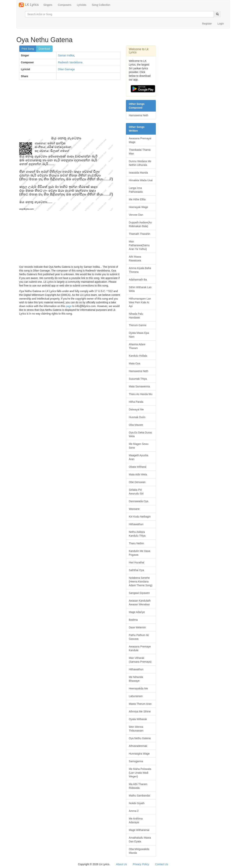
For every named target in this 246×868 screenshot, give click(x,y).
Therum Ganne (138, 325)
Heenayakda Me (138, 688)
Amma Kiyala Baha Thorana (140, 270)
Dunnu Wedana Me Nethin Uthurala (140, 163)
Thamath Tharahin (140, 234)
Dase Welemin (137, 627)
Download (44, 49)
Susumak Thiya (138, 379)
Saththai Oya (136, 570)
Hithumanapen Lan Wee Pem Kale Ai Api (140, 302)
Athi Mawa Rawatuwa (135, 259)
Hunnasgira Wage (139, 754)
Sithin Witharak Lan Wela (140, 289)
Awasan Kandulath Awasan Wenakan (140, 603)
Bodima (133, 620)
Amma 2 (134, 811)
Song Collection (101, 5)
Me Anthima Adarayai (136, 820)
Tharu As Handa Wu (141, 394)
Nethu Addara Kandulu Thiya (137, 534)
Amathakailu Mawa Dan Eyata (140, 840)
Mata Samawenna (139, 386)
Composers (65, 5)
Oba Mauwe (136, 425)
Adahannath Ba (138, 280)
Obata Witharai (138, 467)
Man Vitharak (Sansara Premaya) (140, 660)
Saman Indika (66, 55)
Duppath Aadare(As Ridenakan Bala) (140, 224)
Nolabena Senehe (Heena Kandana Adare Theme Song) (141, 582)
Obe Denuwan (137, 482)
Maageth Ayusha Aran (139, 457)
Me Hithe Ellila (137, 199)
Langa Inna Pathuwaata (136, 190)
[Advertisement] (70, 110)
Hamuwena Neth (139, 115)
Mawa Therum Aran (140, 704)
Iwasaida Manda (138, 173)
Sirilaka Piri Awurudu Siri (136, 492)
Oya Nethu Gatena (140, 738)
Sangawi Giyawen (139, 593)
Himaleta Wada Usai (141, 180)
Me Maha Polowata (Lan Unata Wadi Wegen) (140, 773)
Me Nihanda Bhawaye (136, 679)
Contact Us (162, 864)
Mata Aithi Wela (138, 474)
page (69, 306)
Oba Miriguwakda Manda (139, 851)
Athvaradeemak (138, 746)
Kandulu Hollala (138, 356)
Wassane (134, 509)
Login (221, 24)
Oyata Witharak (138, 719)
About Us (121, 864)
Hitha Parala (136, 402)
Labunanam (136, 696)
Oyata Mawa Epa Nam (139, 335)
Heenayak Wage (139, 207)
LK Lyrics (29, 5)
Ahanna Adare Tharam (137, 346)
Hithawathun (136, 524)
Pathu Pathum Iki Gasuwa (139, 637)
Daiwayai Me (136, 409)
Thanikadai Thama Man (140, 152)
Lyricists (82, 5)
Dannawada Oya (139, 501)
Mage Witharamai (139, 830)
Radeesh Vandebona (70, 62)
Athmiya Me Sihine (140, 711)
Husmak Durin (137, 417)
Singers (48, 5)
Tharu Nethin (136, 543)
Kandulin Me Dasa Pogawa (140, 553)
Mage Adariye (137, 612)
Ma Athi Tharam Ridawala (138, 786)
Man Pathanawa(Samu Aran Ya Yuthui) (139, 245)
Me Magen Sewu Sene (139, 446)
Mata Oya (135, 363)
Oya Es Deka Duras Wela (140, 434)
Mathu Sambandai (140, 796)
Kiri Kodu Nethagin (140, 517)
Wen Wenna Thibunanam (136, 729)
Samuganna (136, 761)
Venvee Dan (136, 215)
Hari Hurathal (137, 562)
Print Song (28, 49)
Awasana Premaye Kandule (140, 648)
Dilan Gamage (66, 69)
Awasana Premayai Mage (140, 140)
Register (207, 24)
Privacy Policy (141, 864)
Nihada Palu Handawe (136, 316)
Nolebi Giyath (137, 803)
